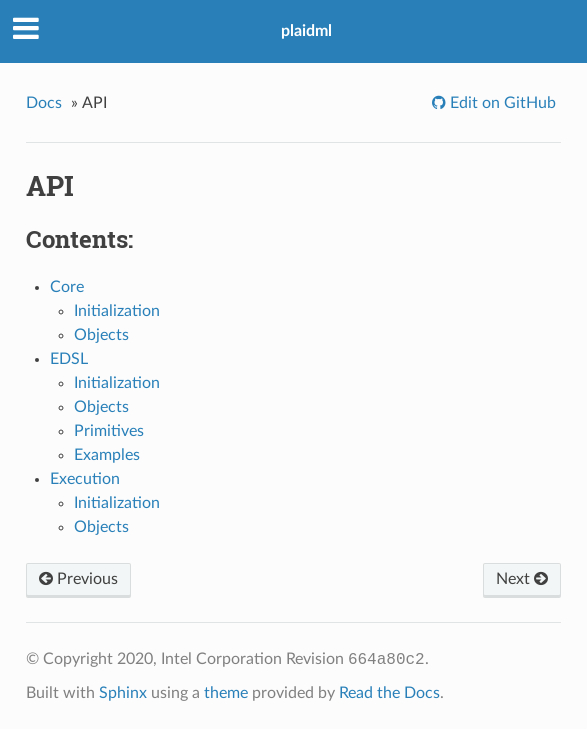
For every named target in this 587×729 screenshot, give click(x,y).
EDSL (69, 359)
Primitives (109, 431)
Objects (101, 335)
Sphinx (123, 693)
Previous (78, 579)
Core (67, 287)
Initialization (117, 311)
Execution (85, 479)
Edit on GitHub (501, 103)
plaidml (306, 31)
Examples (107, 455)
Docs (44, 103)
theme (226, 693)
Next (522, 579)
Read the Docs (389, 693)
